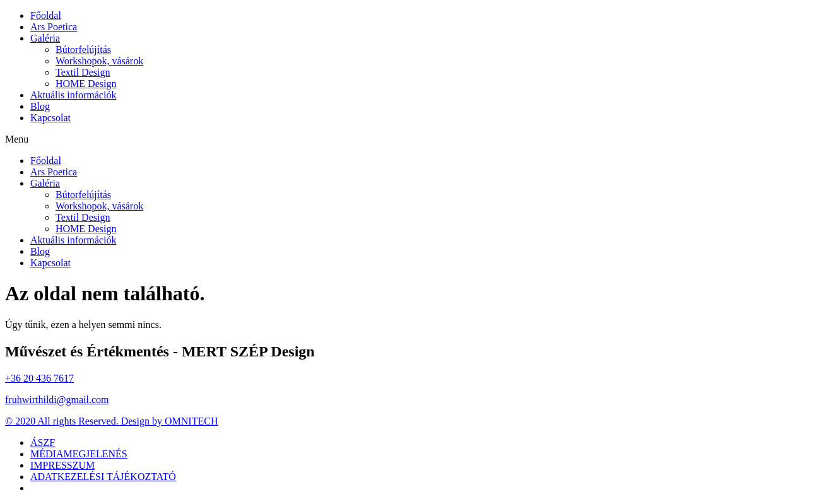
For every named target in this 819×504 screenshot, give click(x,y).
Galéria (45, 38)
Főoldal (46, 15)
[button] (409, 139)
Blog (40, 106)
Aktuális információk (73, 95)
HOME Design (86, 84)
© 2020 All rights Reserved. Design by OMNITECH (111, 421)
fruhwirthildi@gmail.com (57, 400)
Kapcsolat (50, 118)
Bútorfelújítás (83, 50)
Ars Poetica (54, 27)
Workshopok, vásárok (99, 61)
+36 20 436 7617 (39, 378)
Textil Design (83, 72)
